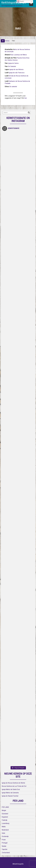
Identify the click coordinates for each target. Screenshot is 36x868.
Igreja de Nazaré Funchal (10, 796)
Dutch (20, 2)
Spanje (4, 846)
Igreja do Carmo (13, 63)
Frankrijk (5, 820)
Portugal (5, 843)
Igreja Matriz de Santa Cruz (11, 789)
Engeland (5, 817)
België (4, 810)
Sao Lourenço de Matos (19, 55)
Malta (4, 827)
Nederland (5, 830)
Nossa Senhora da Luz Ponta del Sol (14, 786)
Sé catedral (13, 87)
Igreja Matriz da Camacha (10, 793)
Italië (3, 833)
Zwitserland (6, 853)
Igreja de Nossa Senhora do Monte (13, 783)
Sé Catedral (12, 66)
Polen (4, 840)
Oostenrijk (5, 836)
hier (25, 98)
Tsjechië (5, 849)
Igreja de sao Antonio (16, 69)
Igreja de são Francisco (17, 73)
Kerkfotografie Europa (14, 2)
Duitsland (5, 814)
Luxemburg (5, 823)
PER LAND (5, 807)
